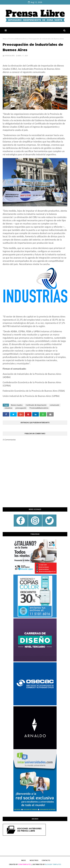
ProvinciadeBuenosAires (18, 39)
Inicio (5, 39)
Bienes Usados (17, 405)
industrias (8, 408)
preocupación (21, 408)
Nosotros (34, 860)
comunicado (55, 405)
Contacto (46, 860)
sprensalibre (10, 56)
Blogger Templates (53, 864)
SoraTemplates (25, 864)
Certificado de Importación (36, 405)
